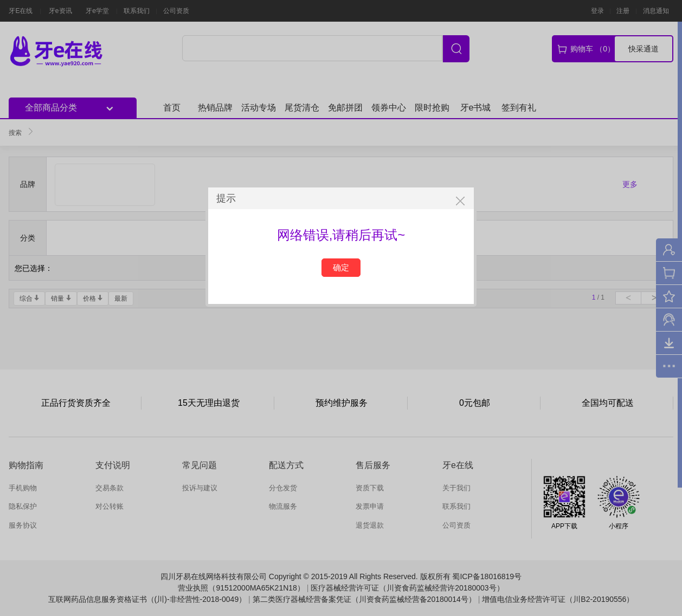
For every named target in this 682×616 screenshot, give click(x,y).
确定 (341, 267)
